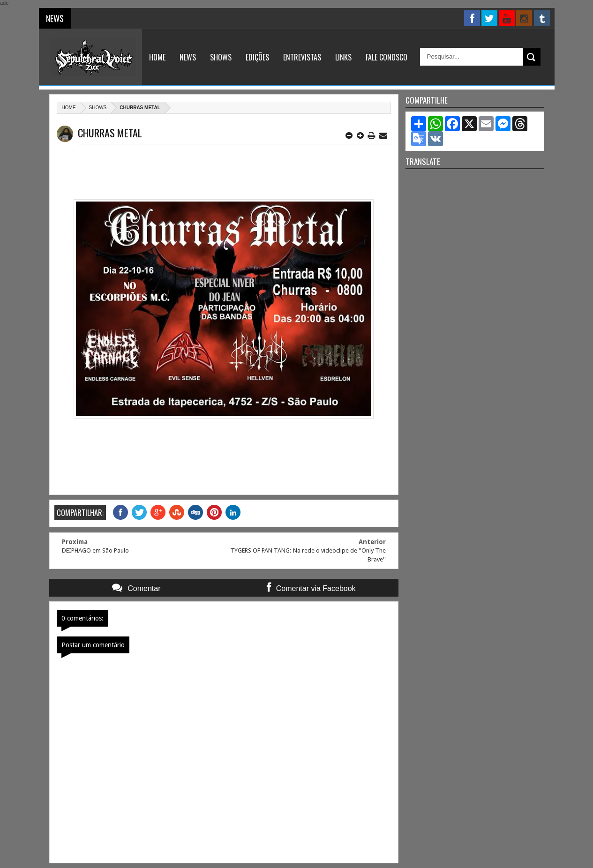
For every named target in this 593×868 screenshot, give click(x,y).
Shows (221, 57)
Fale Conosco (387, 57)
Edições (257, 57)
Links (343, 57)
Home (157, 57)
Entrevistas (302, 57)
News (188, 57)
